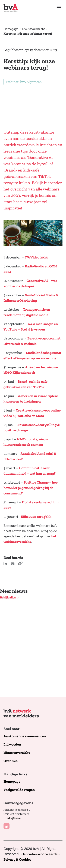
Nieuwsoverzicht (34, 29)
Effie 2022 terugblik (36, 517)
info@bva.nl (14, 818)
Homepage (11, 29)
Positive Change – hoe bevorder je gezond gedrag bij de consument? (31, 488)
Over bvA (11, 761)
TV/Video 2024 (36, 258)
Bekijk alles (8, 597)
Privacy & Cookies (17, 860)
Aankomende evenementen (25, 736)
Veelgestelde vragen (19, 790)
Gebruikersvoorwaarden (41, 854)
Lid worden (12, 745)
